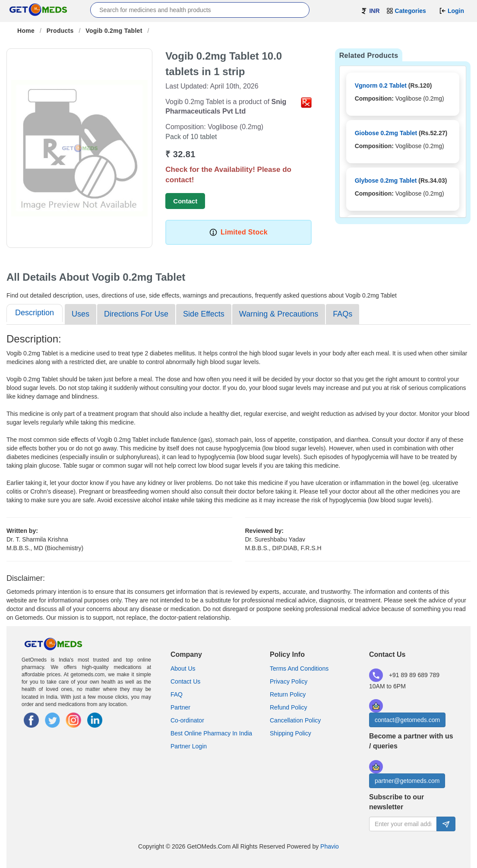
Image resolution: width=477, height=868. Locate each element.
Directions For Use (136, 314)
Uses (81, 314)
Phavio (330, 846)
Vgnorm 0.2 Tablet (381, 86)
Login (452, 11)
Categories (406, 11)
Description (35, 313)
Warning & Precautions (279, 314)
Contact (185, 201)
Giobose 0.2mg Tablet (386, 133)
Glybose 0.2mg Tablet (386, 181)
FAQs (343, 314)
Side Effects (204, 314)
